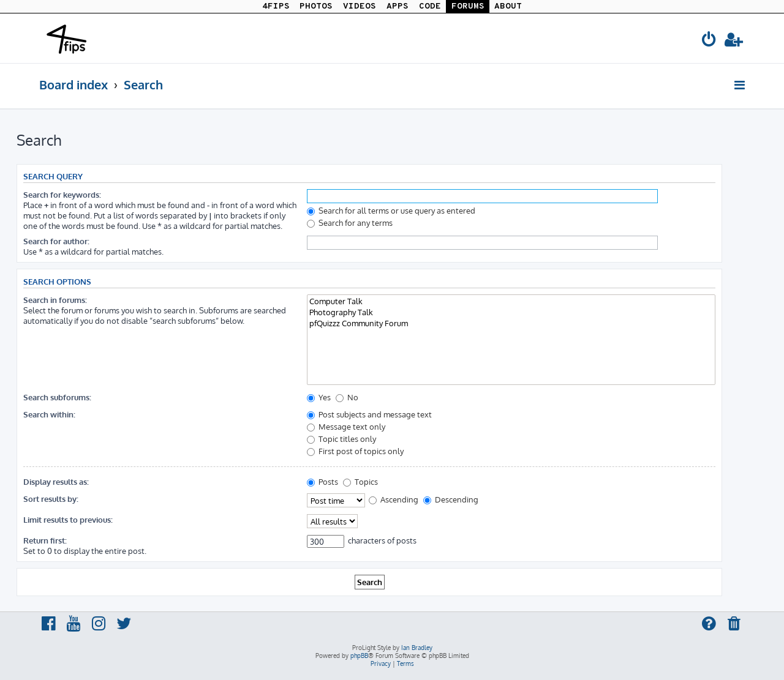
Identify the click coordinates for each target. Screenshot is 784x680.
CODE (430, 6)
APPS (398, 6)
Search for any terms (350, 222)
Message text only (346, 426)
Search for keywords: (62, 194)
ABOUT (508, 6)
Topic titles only (341, 439)
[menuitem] (709, 41)
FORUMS (468, 6)
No (347, 397)
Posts (322, 481)
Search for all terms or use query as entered (391, 210)
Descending (451, 499)
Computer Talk (511, 301)
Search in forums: (55, 300)
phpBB (359, 656)
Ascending (394, 499)
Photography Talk (511, 312)
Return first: (45, 540)
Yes (319, 397)
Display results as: (56, 481)
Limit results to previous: (68, 519)
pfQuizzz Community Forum (511, 323)
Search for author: (56, 241)
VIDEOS (360, 6)
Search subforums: (57, 397)
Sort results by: (51, 499)
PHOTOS (316, 6)
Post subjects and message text (369, 414)
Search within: (49, 414)
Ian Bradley (417, 648)
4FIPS (276, 6)
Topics (360, 481)
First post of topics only (355, 451)
